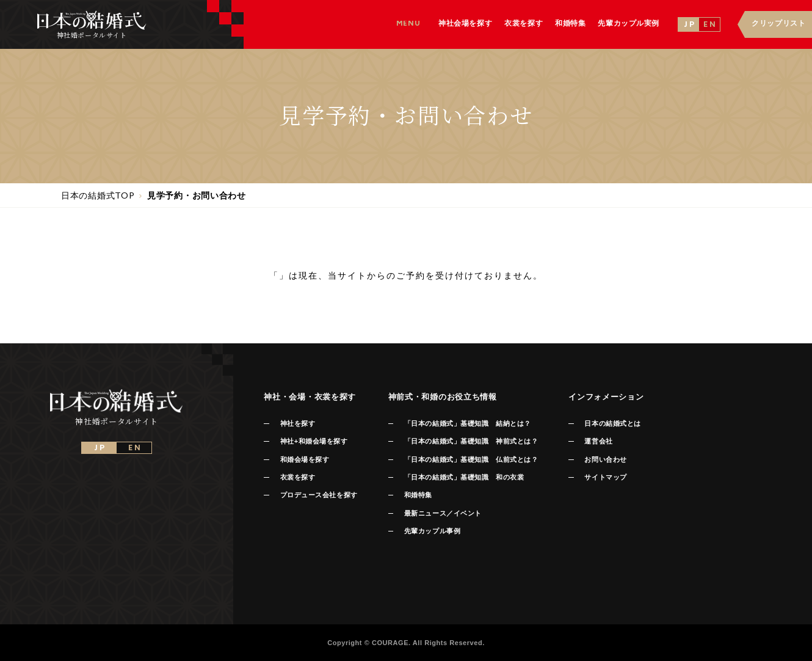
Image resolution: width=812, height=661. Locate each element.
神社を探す (298, 423)
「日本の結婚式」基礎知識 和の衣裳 (464, 477)
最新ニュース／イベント (443, 513)
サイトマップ (605, 477)
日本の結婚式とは (612, 423)
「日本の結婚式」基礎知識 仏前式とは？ (471, 459)
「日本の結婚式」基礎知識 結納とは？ (468, 423)
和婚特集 (418, 495)
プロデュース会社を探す (319, 495)
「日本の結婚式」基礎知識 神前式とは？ (471, 441)
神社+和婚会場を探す (314, 441)
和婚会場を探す (305, 459)
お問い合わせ (605, 459)
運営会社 (598, 441)
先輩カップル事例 (432, 531)
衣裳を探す (298, 477)
